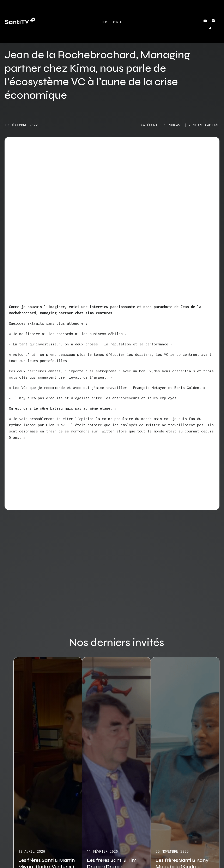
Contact (119, 22)
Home (105, 22)
